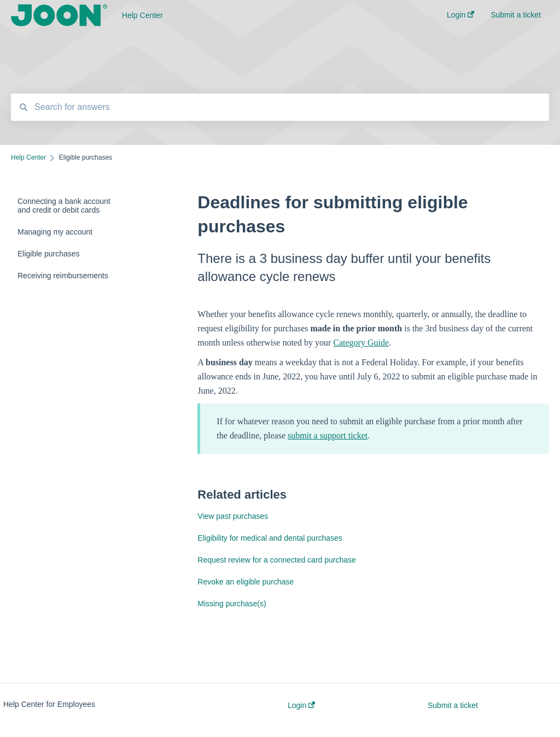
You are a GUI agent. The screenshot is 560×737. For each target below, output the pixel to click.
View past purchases (233, 516)
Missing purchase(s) (232, 604)
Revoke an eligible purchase (246, 582)
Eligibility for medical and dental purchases (270, 538)
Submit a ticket (453, 705)
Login (301, 705)
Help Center (142, 15)
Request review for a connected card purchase (277, 560)
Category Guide (361, 343)
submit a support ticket (328, 435)
